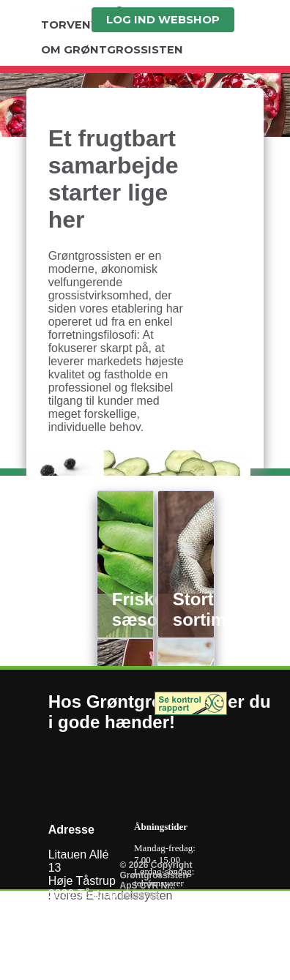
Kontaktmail (79, 973)
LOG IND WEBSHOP (163, 20)
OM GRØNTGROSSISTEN (112, 50)
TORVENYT (74, 25)
